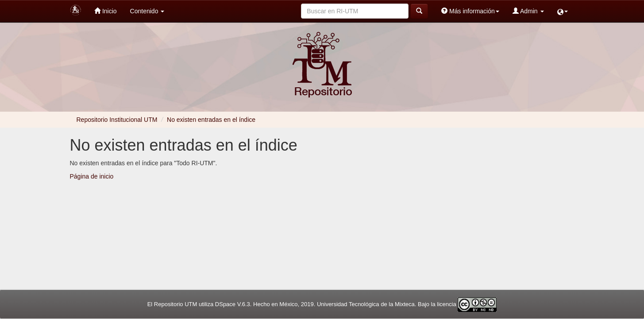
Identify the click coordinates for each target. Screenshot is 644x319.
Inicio (106, 11)
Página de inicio (92, 176)
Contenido (147, 11)
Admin (528, 11)
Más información (470, 11)
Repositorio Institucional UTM (117, 120)
